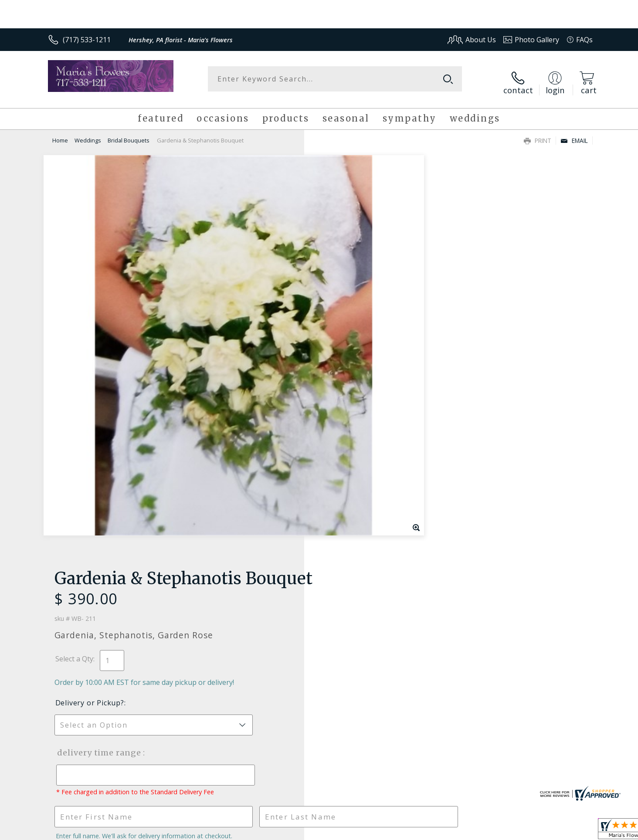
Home (60, 133)
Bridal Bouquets (129, 133)
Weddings (88, 133)
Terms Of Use (403, 831)
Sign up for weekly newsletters (428, 561)
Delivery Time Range (363, 331)
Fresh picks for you (243, 566)
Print (538, 134)
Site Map (569, 831)
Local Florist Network (516, 831)
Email (574, 134)
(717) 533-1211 (87, 40)
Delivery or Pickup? (354, 281)
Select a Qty (339, 237)
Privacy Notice (454, 831)
